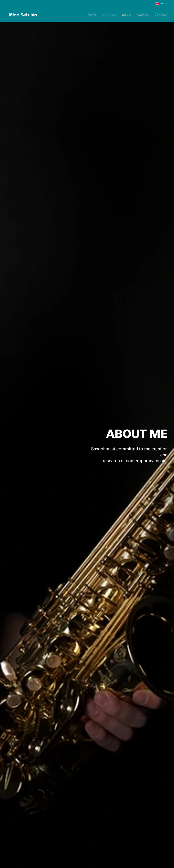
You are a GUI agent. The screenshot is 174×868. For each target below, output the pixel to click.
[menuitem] (96, 15)
